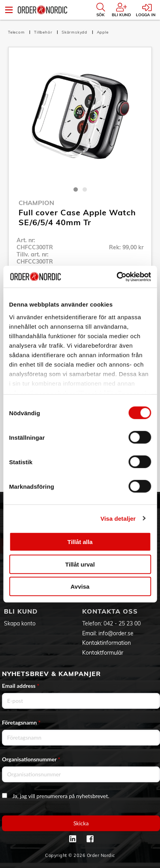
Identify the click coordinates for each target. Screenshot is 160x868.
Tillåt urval (80, 564)
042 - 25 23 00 (122, 623)
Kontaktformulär (103, 653)
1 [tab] (76, 189)
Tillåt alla (80, 542)
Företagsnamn (21, 722)
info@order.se (116, 633)
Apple (103, 32)
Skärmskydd (75, 32)
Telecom (17, 32)
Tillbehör (44, 32)
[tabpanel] (80, 119)
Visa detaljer (118, 518)
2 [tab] (85, 189)
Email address (21, 686)
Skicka (81, 823)
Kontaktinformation (106, 643)
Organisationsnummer (31, 759)
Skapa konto (20, 623)
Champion (36, 203)
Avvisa (80, 587)
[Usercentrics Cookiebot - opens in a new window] (116, 277)
